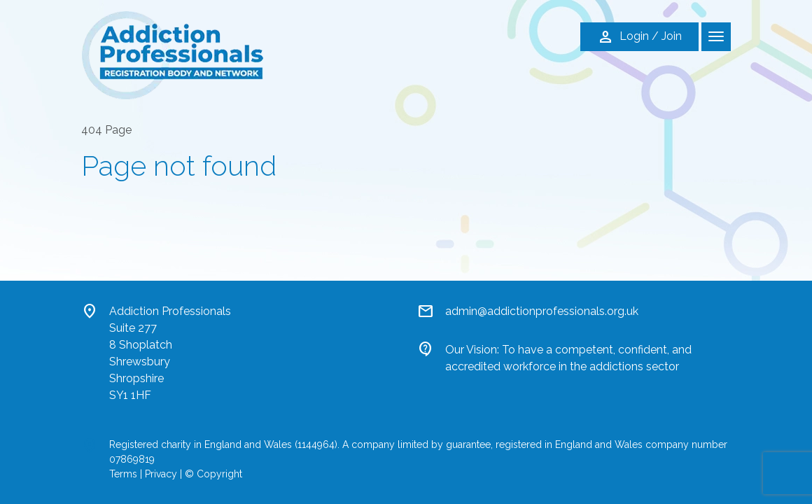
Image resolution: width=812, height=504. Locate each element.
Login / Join (639, 37)
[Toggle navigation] (716, 37)
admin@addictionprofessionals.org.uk (542, 311)
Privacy (161, 474)
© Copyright (213, 474)
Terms (123, 474)
